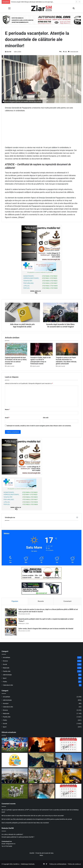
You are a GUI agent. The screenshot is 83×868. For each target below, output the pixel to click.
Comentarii (67, 601)
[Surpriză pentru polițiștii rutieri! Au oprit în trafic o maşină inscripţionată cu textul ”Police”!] (11, 622)
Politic (5, 682)
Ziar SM (9, 52)
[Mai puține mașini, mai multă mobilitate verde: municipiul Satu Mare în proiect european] (15, 776)
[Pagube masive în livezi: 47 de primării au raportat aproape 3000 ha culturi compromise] (42, 776)
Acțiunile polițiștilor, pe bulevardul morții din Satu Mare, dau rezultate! (27, 823)
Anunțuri (6, 703)
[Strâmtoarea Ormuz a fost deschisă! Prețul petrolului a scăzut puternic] (42, 760)
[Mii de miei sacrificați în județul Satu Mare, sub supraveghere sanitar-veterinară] (15, 791)
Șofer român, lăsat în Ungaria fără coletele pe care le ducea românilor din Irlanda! (46, 629)
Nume (7, 409)
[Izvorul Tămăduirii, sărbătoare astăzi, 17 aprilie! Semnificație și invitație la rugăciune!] (42, 791)
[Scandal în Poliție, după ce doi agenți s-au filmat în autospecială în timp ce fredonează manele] (41, 349)
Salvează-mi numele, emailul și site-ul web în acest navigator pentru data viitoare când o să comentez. (39, 426)
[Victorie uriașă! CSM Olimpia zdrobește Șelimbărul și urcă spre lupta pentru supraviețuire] (15, 745)
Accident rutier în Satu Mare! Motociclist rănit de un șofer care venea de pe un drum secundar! (35, 816)
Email (7, 418)
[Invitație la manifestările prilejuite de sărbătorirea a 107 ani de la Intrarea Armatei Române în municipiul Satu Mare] (68, 760)
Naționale (6, 668)
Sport (5, 678)
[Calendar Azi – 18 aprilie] (68, 745)
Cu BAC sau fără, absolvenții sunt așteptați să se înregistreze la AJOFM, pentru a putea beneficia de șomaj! (39, 819)
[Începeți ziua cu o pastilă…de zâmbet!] (15, 760)
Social (5, 664)
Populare (15, 601)
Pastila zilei (7, 671)
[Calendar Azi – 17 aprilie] (68, 791)
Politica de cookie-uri (74, 864)
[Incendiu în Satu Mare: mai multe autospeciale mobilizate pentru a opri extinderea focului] (42, 745)
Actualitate (6, 657)
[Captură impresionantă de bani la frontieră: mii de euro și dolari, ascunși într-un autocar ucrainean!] (16, 349)
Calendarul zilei (8, 685)
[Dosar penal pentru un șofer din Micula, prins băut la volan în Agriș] (68, 776)
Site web (46, 418)
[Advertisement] (41, 130)
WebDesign (25, 864)
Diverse (5, 661)
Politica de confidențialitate (58, 864)
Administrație (7, 675)
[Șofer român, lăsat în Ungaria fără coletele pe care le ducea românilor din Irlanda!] (11, 632)
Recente (41, 601)
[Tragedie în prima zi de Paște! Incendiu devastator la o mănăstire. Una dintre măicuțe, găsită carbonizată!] (67, 349)
